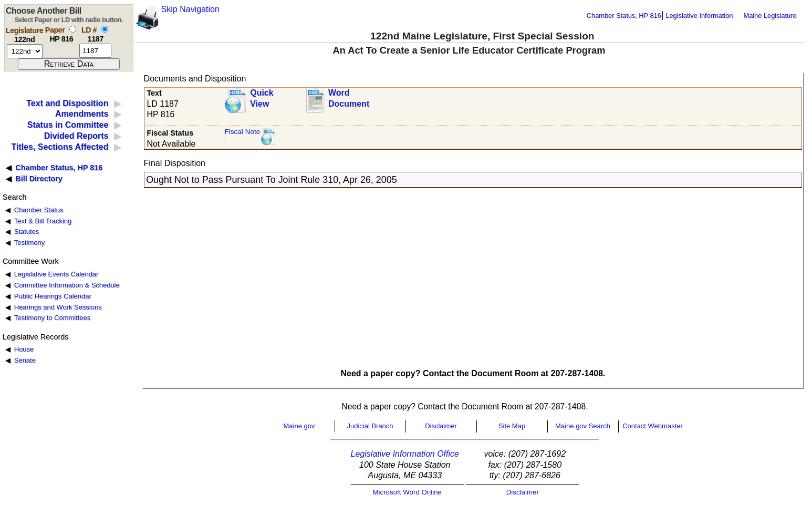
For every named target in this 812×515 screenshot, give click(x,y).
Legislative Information (699, 16)
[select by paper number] (73, 29)
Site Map (512, 426)
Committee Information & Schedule (67, 285)
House (24, 349)
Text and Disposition (67, 103)
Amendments (82, 114)
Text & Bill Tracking (43, 221)
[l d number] (95, 51)
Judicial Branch (370, 426)
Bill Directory (39, 179)
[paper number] (61, 51)
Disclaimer (441, 426)
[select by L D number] (105, 29)
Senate (25, 360)
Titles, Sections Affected (60, 147)
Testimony (29, 243)
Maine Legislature (770, 16)
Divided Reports (76, 136)
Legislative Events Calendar (56, 274)
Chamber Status (39, 210)
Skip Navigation (190, 9)
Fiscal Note (242, 132)
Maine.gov (299, 426)
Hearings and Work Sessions (58, 307)
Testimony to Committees (52, 318)
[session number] (25, 51)
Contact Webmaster (653, 426)
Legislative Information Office (405, 454)
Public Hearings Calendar (53, 296)
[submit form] (69, 64)
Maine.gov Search (583, 426)
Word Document (349, 98)
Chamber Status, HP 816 (624, 16)
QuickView (262, 98)
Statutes (27, 231)
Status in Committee (68, 125)
